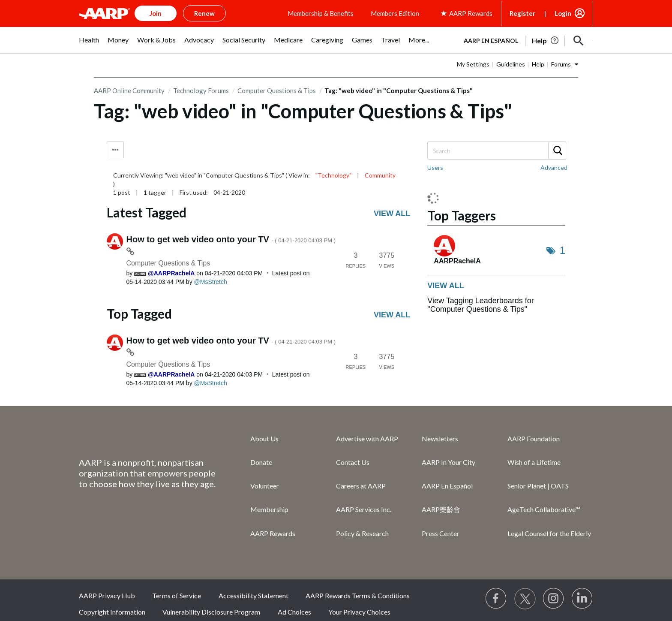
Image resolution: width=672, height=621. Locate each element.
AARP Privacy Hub (107, 595)
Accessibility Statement (253, 595)
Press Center (441, 533)
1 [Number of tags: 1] (562, 250)
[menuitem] (89, 44)
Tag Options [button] (115, 150)
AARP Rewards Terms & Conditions (358, 595)
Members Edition (395, 13)
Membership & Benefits (321, 13)
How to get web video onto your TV (231, 239)
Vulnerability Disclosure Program (211, 612)
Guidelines (511, 64)
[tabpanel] (525, 40)
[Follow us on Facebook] (496, 599)
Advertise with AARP (367, 439)
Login (563, 13)
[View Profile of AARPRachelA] (171, 273)
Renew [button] (204, 13)
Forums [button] (561, 64)
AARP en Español (491, 41)
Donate (261, 462)
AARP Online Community (129, 90)
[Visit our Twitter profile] (525, 599)
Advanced (554, 167)
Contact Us (353, 462)
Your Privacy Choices (359, 612)
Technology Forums (201, 90)
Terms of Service (177, 595)
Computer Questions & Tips (277, 90)
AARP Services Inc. (364, 509)
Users (435, 167)
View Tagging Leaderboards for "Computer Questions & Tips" (481, 305)
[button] (579, 41)
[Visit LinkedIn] (582, 599)
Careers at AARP (361, 486)
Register (522, 13)
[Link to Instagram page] (554, 599)
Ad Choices (294, 612)
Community (380, 175)
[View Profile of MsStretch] (211, 282)
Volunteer (265, 486)
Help (538, 64)
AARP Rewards (273, 533)
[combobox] (496, 151)
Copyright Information (112, 612)
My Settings (473, 64)
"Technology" (333, 175)
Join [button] (156, 13)
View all (392, 214)
